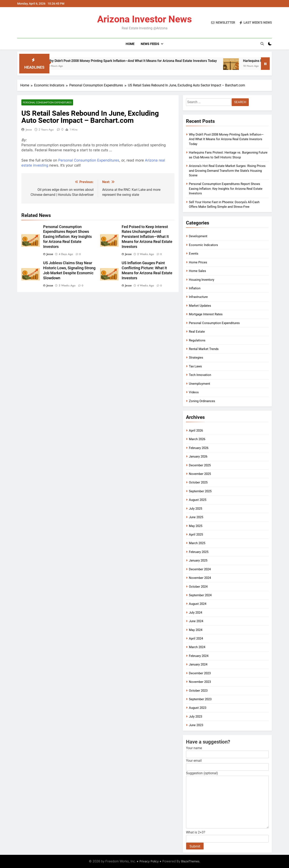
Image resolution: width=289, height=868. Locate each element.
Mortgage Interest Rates (206, 314)
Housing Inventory (202, 280)
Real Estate (197, 332)
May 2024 (196, 630)
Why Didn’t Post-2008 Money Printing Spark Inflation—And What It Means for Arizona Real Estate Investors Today (140, 61)
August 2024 (198, 604)
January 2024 (198, 664)
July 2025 (195, 509)
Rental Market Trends (204, 349)
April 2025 (196, 535)
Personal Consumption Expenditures (47, 102)
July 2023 (195, 717)
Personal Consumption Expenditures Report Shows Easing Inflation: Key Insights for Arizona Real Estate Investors (67, 237)
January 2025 (198, 560)
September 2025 (200, 491)
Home (130, 44)
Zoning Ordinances (202, 401)
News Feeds (150, 44)
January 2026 (198, 456)
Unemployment (199, 384)
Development (198, 236)
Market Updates (200, 306)
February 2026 (199, 448)
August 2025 (198, 500)
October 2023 (198, 691)
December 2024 (200, 569)
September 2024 (200, 595)
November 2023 (200, 682)
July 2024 (195, 613)
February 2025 (199, 552)
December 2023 (200, 673)
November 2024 (200, 578)
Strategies (196, 358)
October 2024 (198, 587)
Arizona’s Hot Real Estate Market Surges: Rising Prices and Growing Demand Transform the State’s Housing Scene (227, 171)
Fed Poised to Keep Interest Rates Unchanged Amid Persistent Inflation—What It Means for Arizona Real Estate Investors (147, 237)
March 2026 (197, 439)
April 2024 (196, 638)
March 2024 (197, 647)
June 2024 (196, 621)
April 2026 (196, 431)
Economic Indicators (203, 245)
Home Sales (197, 271)
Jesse (29, 129)
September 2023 (200, 699)
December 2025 (200, 465)
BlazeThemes (190, 861)
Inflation (195, 288)
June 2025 (196, 517)
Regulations (197, 340)
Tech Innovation (200, 375)
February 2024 (199, 656)
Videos (194, 392)
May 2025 (196, 526)
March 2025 (197, 543)
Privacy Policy (149, 861)
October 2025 (198, 482)
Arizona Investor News (144, 19)
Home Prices (198, 262)
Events (194, 254)
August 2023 (198, 708)
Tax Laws (195, 366)
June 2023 (196, 725)
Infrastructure (198, 297)
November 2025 (200, 474)
